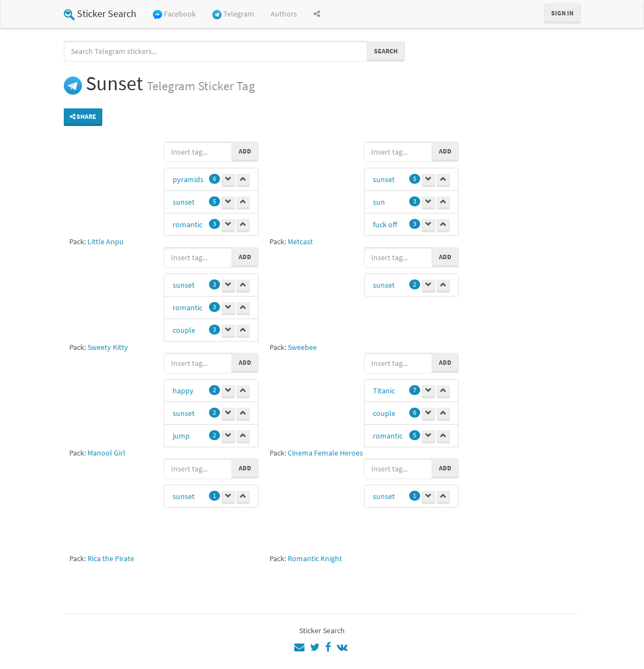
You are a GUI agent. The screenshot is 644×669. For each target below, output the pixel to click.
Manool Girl (106, 453)
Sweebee (302, 347)
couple (184, 330)
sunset (184, 202)
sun (379, 202)
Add (245, 151)
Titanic (384, 391)
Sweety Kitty (108, 347)
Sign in (562, 13)
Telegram (233, 14)
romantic (188, 224)
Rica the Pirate (111, 558)
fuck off (385, 224)
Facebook (174, 14)
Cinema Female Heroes (325, 453)
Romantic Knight (315, 558)
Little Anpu (106, 242)
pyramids (188, 179)
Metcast (300, 242)
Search (386, 51)
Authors (284, 14)
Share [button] (83, 116)
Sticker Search (100, 13)
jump (181, 436)
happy (183, 391)
